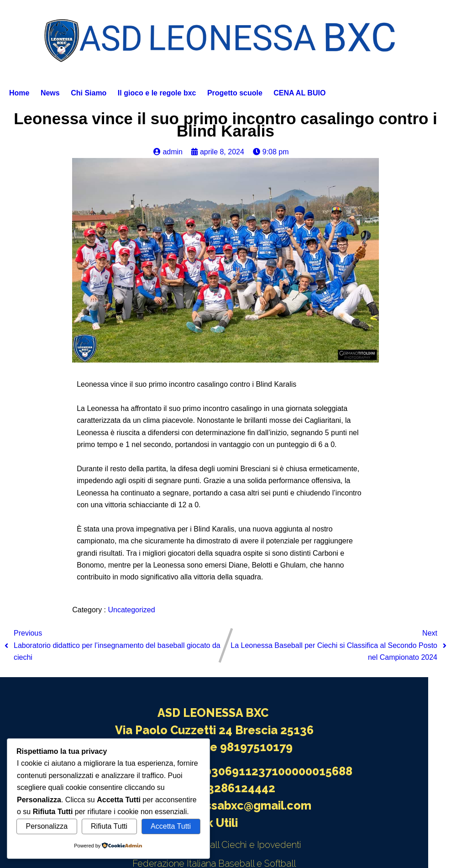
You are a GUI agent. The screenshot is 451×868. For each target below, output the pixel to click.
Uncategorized (131, 610)
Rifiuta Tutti (109, 826)
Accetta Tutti (171, 826)
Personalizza (47, 826)
